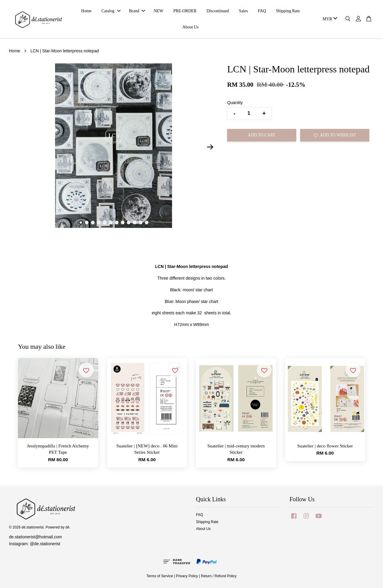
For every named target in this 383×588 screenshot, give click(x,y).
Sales (244, 11)
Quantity (235, 103)
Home (86, 11)
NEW (159, 11)
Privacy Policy (187, 576)
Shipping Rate (288, 11)
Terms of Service (160, 576)
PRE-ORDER (185, 11)
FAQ (262, 11)
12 (147, 223)
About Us (191, 27)
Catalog (111, 11)
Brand (137, 11)
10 (135, 223)
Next (210, 147)
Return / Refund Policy (219, 576)
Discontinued (218, 11)
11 (141, 223)
